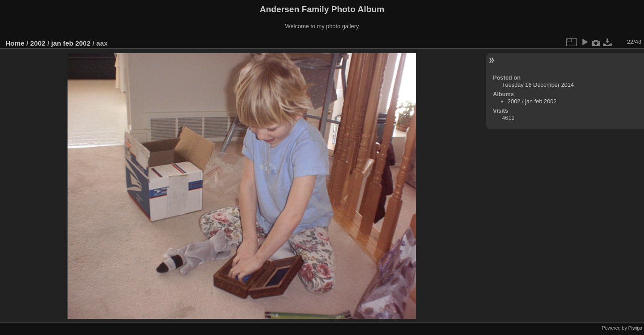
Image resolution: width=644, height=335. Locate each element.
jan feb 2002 (71, 43)
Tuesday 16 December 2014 (538, 85)
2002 (38, 43)
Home (15, 43)
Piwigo (635, 328)
